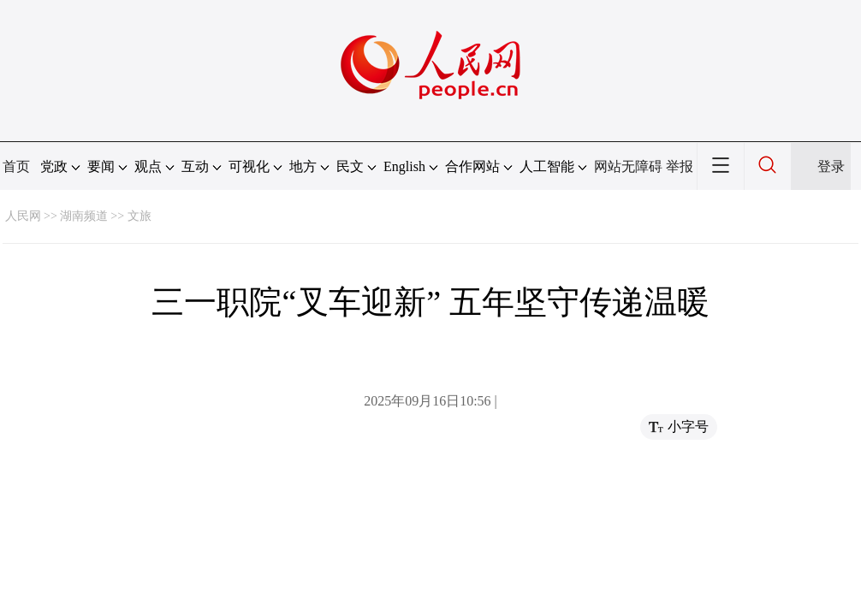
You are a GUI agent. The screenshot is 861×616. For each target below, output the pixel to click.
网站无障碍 (628, 166)
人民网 (23, 216)
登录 (831, 166)
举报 (680, 166)
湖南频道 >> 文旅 (106, 216)
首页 (16, 166)
